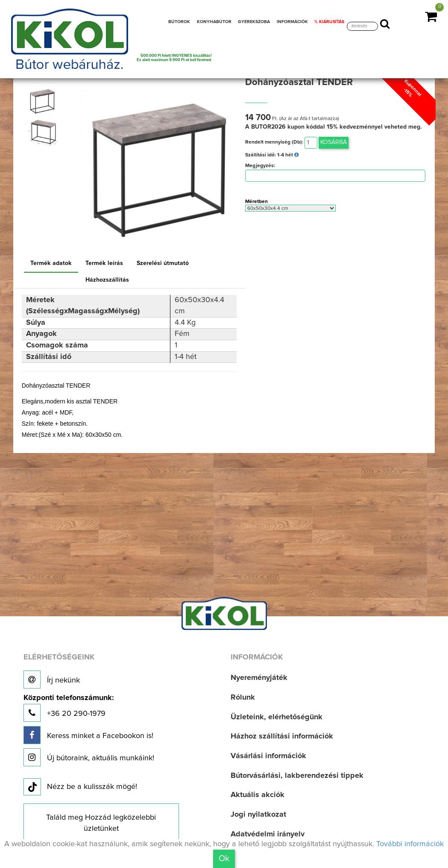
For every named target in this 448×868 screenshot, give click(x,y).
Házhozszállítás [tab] (107, 280)
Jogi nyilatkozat (258, 815)
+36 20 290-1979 (69, 708)
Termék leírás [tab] (104, 263)
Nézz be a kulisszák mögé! (80, 787)
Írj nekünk (52, 680)
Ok (224, 859)
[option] (44, 101)
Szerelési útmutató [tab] (163, 263)
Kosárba (334, 142)
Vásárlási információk (268, 756)
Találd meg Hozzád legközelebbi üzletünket (101, 823)
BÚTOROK (179, 22)
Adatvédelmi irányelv (268, 834)
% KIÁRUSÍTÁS (329, 22)
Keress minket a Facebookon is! (88, 735)
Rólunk (243, 697)
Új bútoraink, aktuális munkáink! (89, 757)
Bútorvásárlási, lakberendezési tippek (297, 776)
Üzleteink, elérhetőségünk (277, 717)
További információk (410, 844)
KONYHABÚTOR (214, 22)
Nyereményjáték (259, 678)
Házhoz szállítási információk (282, 736)
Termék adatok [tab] (51, 263)
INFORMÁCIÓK (292, 22)
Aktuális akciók (258, 795)
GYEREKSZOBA (254, 22)
